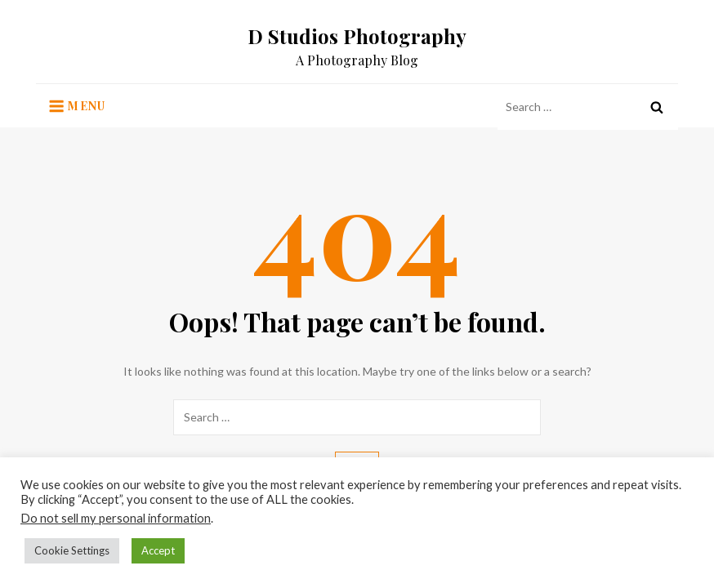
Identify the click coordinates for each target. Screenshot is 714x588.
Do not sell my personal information (116, 518)
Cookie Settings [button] (72, 550)
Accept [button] (158, 550)
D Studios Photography (357, 36)
